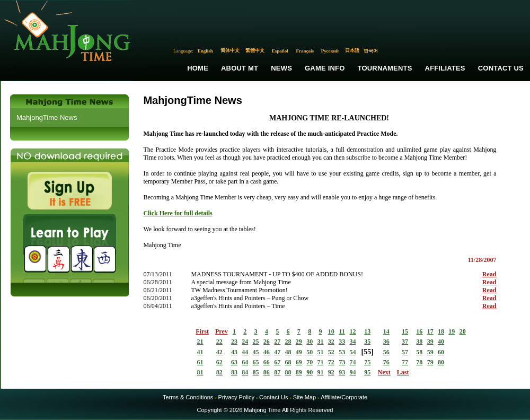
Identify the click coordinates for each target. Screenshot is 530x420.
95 (367, 372)
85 (256, 372)
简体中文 (230, 50)
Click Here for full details (178, 213)
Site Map (304, 397)
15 (405, 331)
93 (342, 372)
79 (430, 362)
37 (405, 342)
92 (331, 372)
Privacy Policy (236, 397)
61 (200, 362)
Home (198, 68)
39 (430, 342)
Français (305, 51)
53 (342, 352)
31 (321, 342)
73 (342, 362)
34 (352, 342)
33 (342, 342)
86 (267, 372)
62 (219, 362)
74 (352, 362)
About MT (240, 68)
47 (277, 352)
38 (419, 342)
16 (419, 331)
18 (441, 331)
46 (267, 352)
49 (299, 352)
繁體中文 (255, 50)
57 (405, 352)
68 (288, 362)
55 (367, 352)
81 (200, 372)
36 (386, 342)
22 (219, 342)
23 (234, 342)
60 (441, 352)
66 (267, 362)
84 (245, 372)
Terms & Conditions (188, 397)
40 (441, 342)
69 (299, 362)
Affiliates (445, 68)
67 (277, 362)
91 (321, 372)
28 (288, 342)
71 (321, 362)
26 (267, 342)
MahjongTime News (47, 117)
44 (245, 352)
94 (352, 372)
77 (405, 362)
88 (288, 372)
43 (234, 352)
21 (200, 342)
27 (277, 342)
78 (419, 362)
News (281, 68)
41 (200, 352)
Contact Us (501, 68)
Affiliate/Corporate (344, 397)
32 (331, 342)
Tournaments (385, 68)
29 (299, 342)
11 (342, 331)
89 (299, 372)
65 (256, 362)
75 (367, 362)
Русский (330, 51)
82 (219, 372)
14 (386, 331)
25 (256, 342)
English (205, 51)
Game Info (325, 68)
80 (441, 362)
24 (245, 342)
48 (288, 352)
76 (386, 362)
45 (256, 352)
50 (310, 352)
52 (331, 352)
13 (367, 331)
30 (310, 342)
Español (280, 51)
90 (310, 372)
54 (352, 352)
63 (234, 362)
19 (452, 331)
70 (310, 362)
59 (430, 352)
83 (234, 372)
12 (352, 331)
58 (419, 352)
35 (367, 342)
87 (277, 372)
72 (331, 362)
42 (219, 352)
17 (430, 331)
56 (386, 352)
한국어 (371, 51)
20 (463, 331)
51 (321, 352)
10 (331, 331)
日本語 (352, 50)
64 (245, 362)
